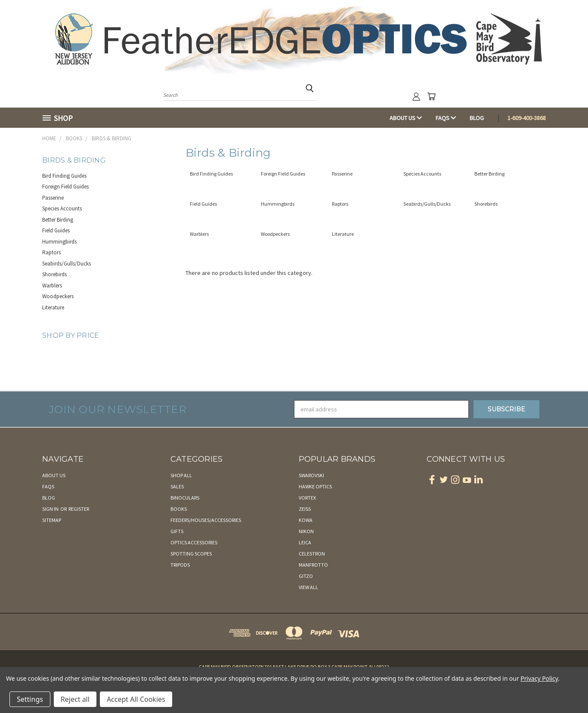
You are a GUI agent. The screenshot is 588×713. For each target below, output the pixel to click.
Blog (477, 118)
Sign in (51, 509)
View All (308, 587)
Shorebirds (54, 274)
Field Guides (56, 230)
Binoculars (185, 498)
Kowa (306, 520)
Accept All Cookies (136, 699)
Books (179, 509)
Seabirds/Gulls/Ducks (67, 264)
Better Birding (58, 220)
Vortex (307, 498)
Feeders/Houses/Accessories (206, 520)
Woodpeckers (58, 296)
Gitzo (306, 576)
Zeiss (305, 509)
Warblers (52, 286)
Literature (53, 307)
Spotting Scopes (191, 554)
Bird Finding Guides (64, 176)
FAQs (446, 118)
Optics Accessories (194, 542)
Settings (30, 699)
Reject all (75, 699)
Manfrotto (313, 565)
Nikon (306, 531)
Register (79, 509)
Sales (177, 486)
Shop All (181, 475)
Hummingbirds (59, 242)
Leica (305, 542)
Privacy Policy (539, 678)
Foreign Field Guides (65, 187)
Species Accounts (62, 208)
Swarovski (311, 475)
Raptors (51, 252)
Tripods (180, 565)
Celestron (312, 554)
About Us (406, 118)
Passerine (53, 198)
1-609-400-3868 (527, 118)
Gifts (177, 531)
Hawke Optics (315, 486)
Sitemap (52, 520)
